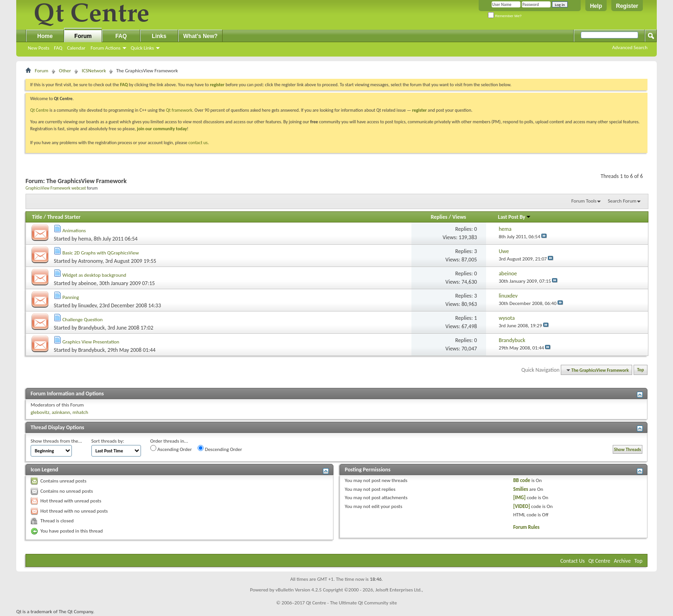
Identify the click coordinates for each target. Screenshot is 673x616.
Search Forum (622, 201)
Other (65, 71)
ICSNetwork (94, 71)
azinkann (61, 412)
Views (459, 217)
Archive (622, 561)
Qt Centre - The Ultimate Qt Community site (352, 603)
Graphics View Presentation (91, 342)
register (420, 110)
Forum (83, 36)
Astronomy (90, 261)
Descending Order (220, 449)
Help (596, 6)
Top (641, 370)
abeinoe (87, 283)
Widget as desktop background (95, 275)
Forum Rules (526, 527)
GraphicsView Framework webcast (56, 188)
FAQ (58, 48)
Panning (71, 297)
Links (159, 36)
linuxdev (88, 305)
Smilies (520, 489)
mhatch (80, 412)
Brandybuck (92, 328)
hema (85, 239)
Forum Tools (584, 201)
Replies (439, 217)
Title (37, 217)
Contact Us (573, 561)
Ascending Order (171, 449)
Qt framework (179, 110)
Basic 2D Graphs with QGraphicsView (101, 253)
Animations (74, 231)
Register (627, 6)
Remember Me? (505, 16)
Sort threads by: (108, 441)
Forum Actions (106, 48)
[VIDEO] (521, 506)
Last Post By (515, 217)
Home (45, 36)
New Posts (38, 48)
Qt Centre (39, 110)
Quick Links (142, 48)
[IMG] (519, 498)
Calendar (76, 48)
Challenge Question (83, 320)
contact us (198, 143)
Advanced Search (630, 48)
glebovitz (40, 412)
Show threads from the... (56, 441)
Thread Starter (64, 217)
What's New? (200, 36)
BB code (522, 480)
